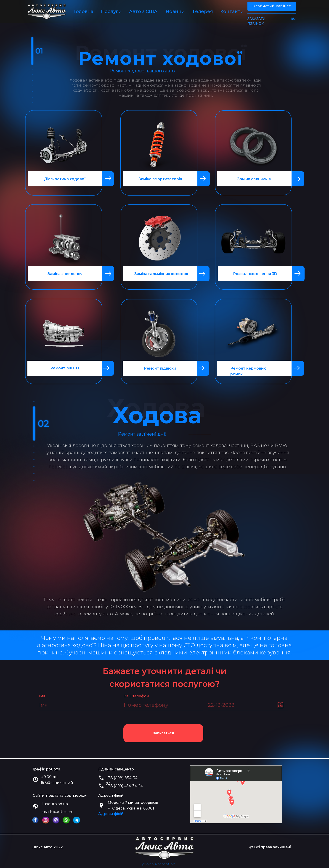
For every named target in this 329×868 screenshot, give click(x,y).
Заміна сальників (254, 179)
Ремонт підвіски (160, 368)
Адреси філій (111, 814)
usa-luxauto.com (58, 812)
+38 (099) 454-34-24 (124, 786)
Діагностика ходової (65, 179)
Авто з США (143, 11)
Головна (84, 11)
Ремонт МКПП (65, 368)
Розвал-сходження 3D (255, 274)
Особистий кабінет (272, 6)
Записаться (163, 733)
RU (293, 19)
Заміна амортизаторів (160, 179)
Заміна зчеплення (65, 274)
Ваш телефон (136, 696)
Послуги (111, 11)
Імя (42, 696)
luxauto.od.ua (55, 804)
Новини (175, 11)
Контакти (232, 11)
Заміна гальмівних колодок (161, 274)
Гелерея (203, 11)
